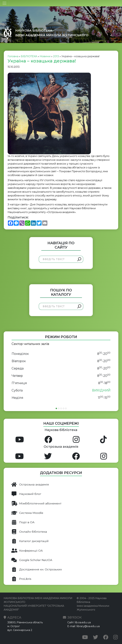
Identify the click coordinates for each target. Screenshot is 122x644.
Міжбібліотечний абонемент (36, 503)
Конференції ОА (27, 551)
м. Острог (14, 626)
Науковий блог (26, 494)
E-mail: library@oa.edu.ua (83, 626)
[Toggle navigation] (4, 3)
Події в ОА (23, 522)
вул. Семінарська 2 (20, 630)
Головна (13, 56)
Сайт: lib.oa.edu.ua (79, 622)
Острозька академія (30, 485)
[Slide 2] (59, 408)
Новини (45, 56)
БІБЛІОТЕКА (29, 56)
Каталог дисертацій (30, 541)
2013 (56, 56)
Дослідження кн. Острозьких (37, 569)
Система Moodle (27, 513)
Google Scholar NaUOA (32, 560)
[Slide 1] (56, 408)
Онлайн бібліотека (29, 532)
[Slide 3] (61, 408)
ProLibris (21, 579)
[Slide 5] (66, 408)
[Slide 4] (63, 408)
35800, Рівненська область (25, 622)
